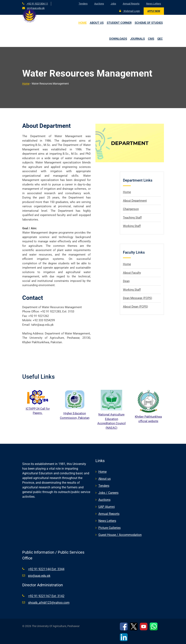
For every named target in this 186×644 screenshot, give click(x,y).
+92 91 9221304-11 (37, 4)
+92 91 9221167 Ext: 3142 (46, 596)
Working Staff (132, 226)
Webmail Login (130, 11)
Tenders (83, 4)
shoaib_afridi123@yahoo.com (49, 603)
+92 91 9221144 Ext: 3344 (46, 569)
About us (97, 23)
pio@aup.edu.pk (36, 8)
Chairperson (131, 209)
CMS (151, 39)
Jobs (113, 4)
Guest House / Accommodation (120, 535)
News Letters (154, 4)
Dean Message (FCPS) (137, 298)
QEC (160, 39)
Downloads (118, 39)
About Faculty (132, 273)
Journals (137, 39)
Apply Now (154, 11)
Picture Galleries (109, 528)
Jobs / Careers (108, 493)
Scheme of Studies (149, 23)
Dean (126, 281)
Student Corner (119, 23)
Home (83, 23)
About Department (135, 200)
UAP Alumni (107, 507)
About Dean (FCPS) (135, 306)
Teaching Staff (132, 217)
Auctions (99, 4)
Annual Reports (131, 4)
